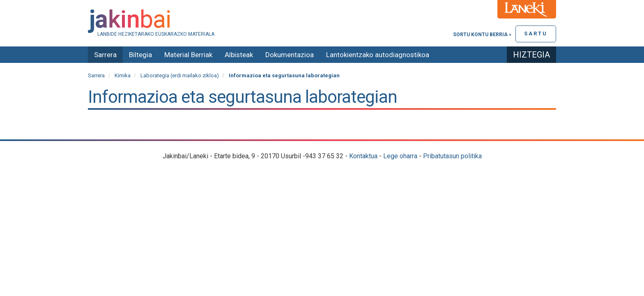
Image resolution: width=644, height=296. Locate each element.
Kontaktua (363, 156)
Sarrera (105, 55)
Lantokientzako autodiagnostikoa (378, 55)
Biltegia (140, 55)
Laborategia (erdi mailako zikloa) (180, 75)
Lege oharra (400, 156)
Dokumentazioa (290, 55)
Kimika (123, 75)
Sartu (536, 34)
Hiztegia (531, 55)
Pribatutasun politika (452, 156)
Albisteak (239, 55)
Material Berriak (188, 55)
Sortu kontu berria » (482, 35)
